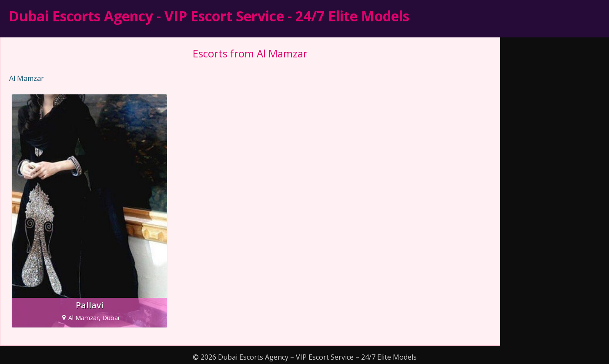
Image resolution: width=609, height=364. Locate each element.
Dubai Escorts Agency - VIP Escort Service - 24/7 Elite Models (209, 16)
